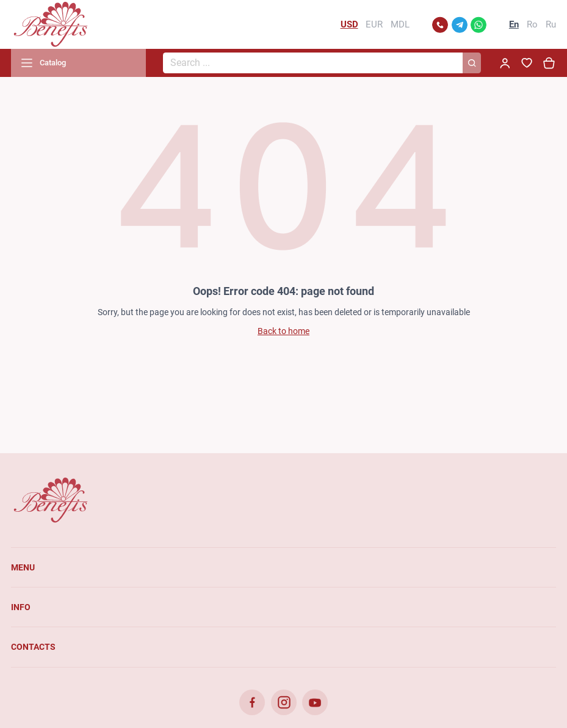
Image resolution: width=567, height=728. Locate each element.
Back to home (283, 331)
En (514, 24)
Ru (551, 24)
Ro (532, 24)
